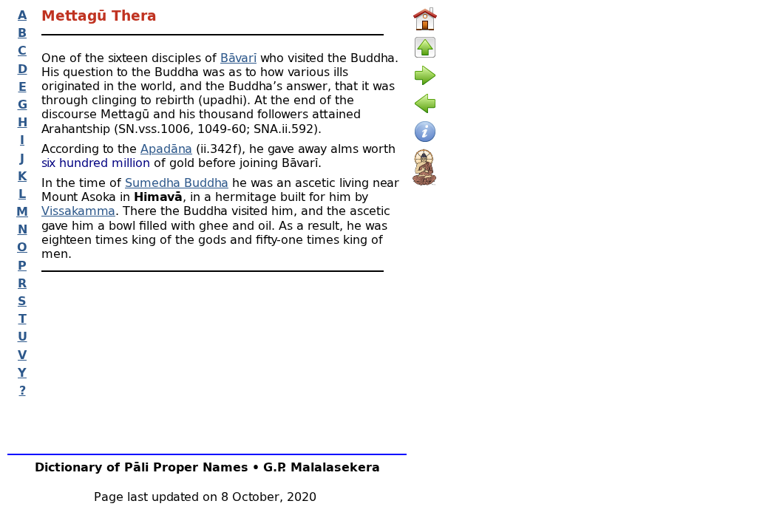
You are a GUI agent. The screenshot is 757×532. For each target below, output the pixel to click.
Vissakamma (78, 210)
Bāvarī (238, 57)
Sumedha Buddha (177, 182)
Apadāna (166, 148)
